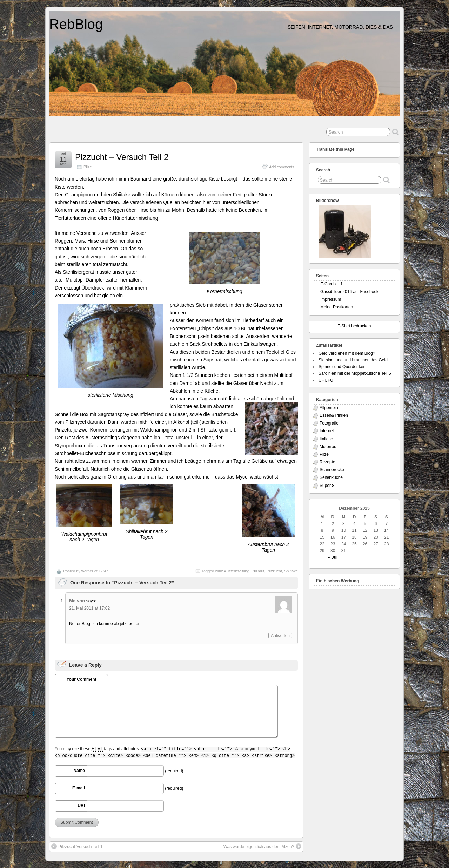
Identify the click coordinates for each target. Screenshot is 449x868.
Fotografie (329, 423)
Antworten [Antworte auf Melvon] (280, 636)
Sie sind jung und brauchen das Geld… (355, 360)
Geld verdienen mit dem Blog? (347, 353)
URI (81, 806)
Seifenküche (331, 477)
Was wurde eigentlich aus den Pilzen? (262, 846)
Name (79, 771)
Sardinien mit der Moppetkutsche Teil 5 (355, 373)
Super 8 (327, 486)
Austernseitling (237, 571)
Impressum (331, 299)
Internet (327, 431)
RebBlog (76, 24)
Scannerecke (332, 470)
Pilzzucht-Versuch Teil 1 (77, 846)
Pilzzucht (274, 571)
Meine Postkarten (337, 307)
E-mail (79, 788)
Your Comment (81, 679)
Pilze (88, 167)
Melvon (77, 601)
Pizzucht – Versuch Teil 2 (122, 157)
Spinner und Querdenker (341, 367)
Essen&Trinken (334, 415)
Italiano (326, 439)
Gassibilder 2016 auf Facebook (349, 292)
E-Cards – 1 (331, 284)
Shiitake (291, 571)
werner (87, 571)
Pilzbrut (258, 571)
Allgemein (329, 408)
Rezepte (327, 462)
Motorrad (328, 447)
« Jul (333, 557)
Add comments (282, 167)
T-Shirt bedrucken (354, 326)
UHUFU (326, 380)
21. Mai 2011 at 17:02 (89, 608)
